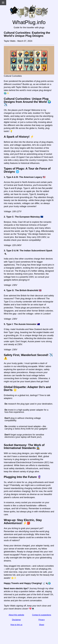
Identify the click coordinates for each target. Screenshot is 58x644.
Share (42, 625)
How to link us (16, 625)
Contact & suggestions (42, 615)
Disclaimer (16, 620)
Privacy (42, 620)
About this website (16, 615)
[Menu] (3, 3)
